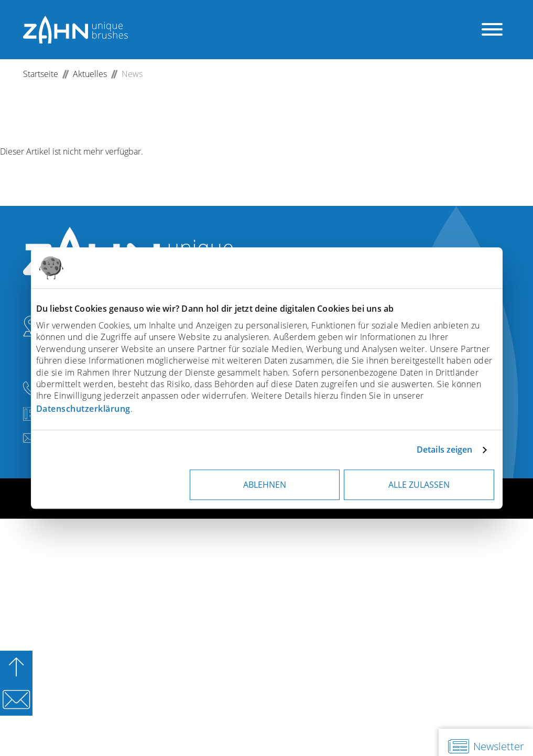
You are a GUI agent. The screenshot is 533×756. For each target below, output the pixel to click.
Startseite (41, 74)
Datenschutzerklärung (83, 409)
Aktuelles (90, 74)
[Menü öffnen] (492, 30)
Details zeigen (444, 450)
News (132, 74)
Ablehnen (265, 485)
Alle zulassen (419, 485)
